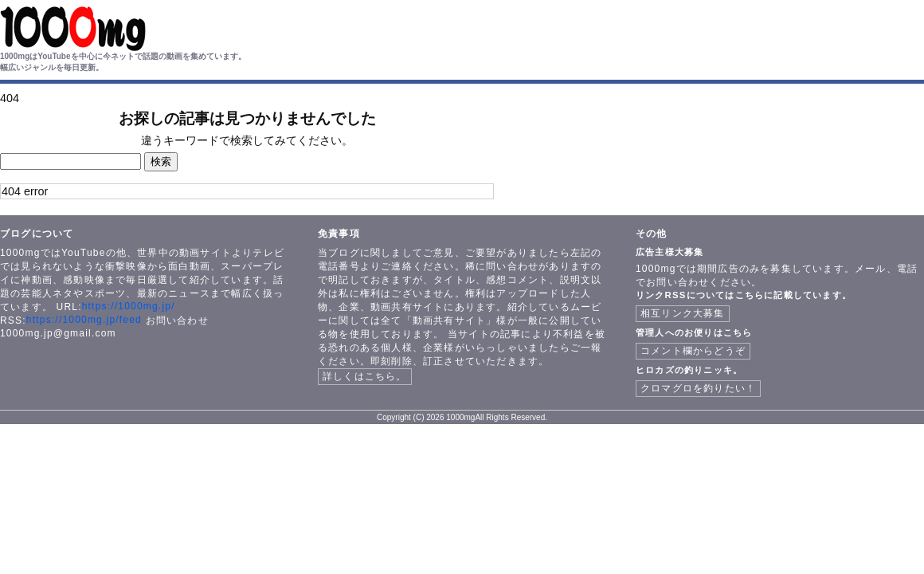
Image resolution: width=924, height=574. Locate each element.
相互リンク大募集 (683, 313)
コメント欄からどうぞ (693, 351)
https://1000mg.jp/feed (84, 320)
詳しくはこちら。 (365, 376)
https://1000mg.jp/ (129, 306)
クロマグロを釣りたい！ (698, 388)
